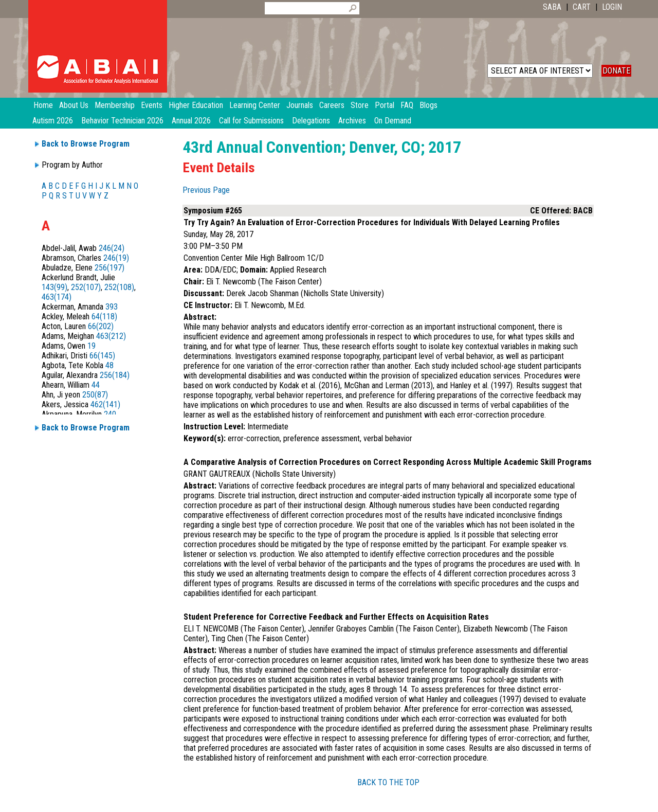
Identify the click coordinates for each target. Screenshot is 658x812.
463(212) (111, 336)
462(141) (105, 404)
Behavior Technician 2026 (122, 121)
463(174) (57, 297)
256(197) (109, 268)
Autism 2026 (53, 121)
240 (110, 414)
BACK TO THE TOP (388, 782)
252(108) (119, 287)
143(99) (54, 287)
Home (43, 105)
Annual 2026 (191, 121)
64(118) (104, 317)
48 (109, 365)
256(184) (115, 375)
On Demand (393, 121)
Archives (352, 121)
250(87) (95, 395)
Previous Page (206, 190)
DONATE (616, 71)
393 (112, 307)
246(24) (112, 248)
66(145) (102, 356)
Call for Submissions (251, 121)
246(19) (116, 258)
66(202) (101, 326)
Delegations (311, 121)
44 (96, 385)
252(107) (86, 287)
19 (92, 346)
